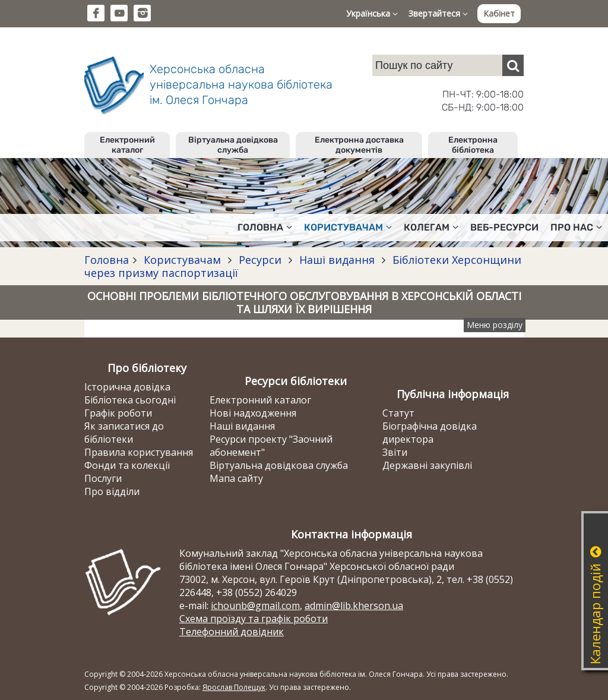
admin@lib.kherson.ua (354, 606)
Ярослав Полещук (234, 687)
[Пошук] (513, 65)
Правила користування (139, 452)
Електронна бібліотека (473, 145)
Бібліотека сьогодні (130, 400)
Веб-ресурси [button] (504, 227)
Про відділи (112, 491)
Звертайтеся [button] (438, 13)
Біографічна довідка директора (430, 433)
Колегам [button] (431, 227)
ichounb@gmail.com (255, 606)
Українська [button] (372, 13)
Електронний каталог (127, 145)
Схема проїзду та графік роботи (254, 619)
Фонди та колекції (127, 465)
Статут (398, 413)
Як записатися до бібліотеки (124, 433)
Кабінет (499, 13)
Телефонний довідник (232, 632)
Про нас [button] (576, 227)
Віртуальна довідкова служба (233, 145)
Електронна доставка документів (359, 145)
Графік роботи (118, 413)
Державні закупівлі (427, 465)
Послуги (103, 478)
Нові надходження (253, 413)
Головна (107, 260)
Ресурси (260, 260)
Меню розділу (495, 325)
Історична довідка (127, 387)
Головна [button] (265, 227)
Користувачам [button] (348, 227)
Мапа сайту (236, 478)
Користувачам (182, 260)
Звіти (395, 452)
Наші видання (337, 260)
